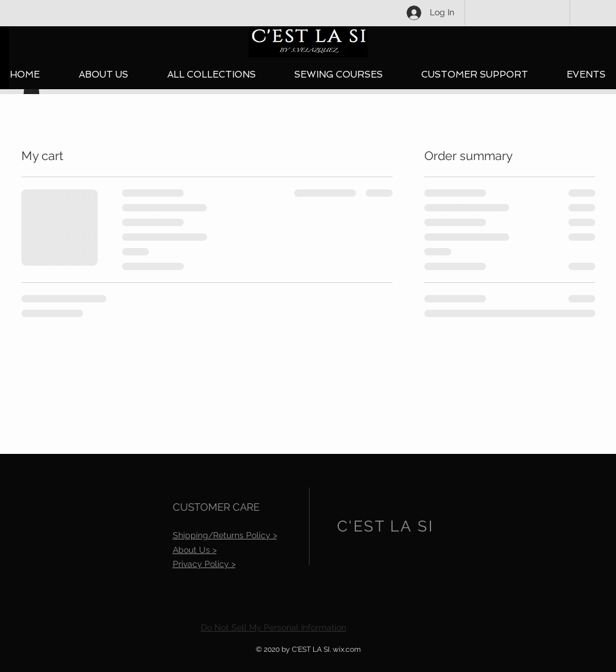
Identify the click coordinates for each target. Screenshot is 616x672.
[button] (212, 75)
